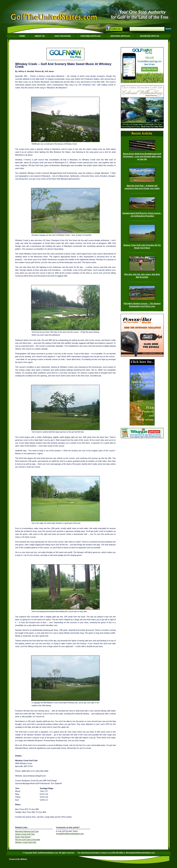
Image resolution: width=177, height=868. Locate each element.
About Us (40, 36)
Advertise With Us (149, 36)
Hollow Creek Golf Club (25, 834)
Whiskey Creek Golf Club (26, 842)
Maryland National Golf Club (27, 831)
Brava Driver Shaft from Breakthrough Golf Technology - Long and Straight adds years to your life (142, 156)
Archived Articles (120, 36)
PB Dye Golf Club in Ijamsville (28, 839)
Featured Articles (91, 36)
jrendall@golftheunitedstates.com (70, 834)
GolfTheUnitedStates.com (54, 18)
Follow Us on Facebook (114, 29)
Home (22, 36)
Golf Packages (63, 36)
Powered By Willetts (18, 859)
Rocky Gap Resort (23, 837)
